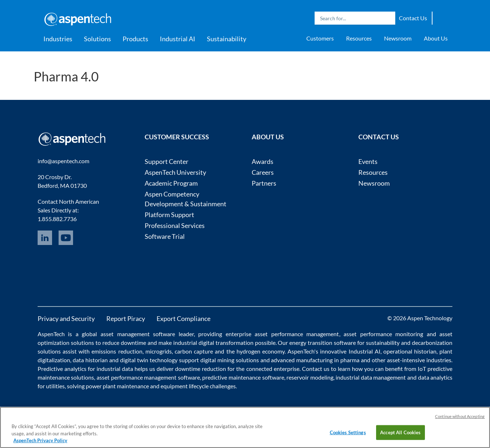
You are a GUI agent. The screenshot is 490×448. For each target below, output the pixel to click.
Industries (58, 39)
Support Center (167, 161)
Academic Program (171, 183)
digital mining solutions (230, 360)
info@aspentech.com (63, 161)
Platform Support (169, 215)
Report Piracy (126, 318)
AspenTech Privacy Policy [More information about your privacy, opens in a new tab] (40, 440)
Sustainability (227, 39)
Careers (263, 172)
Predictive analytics (62, 369)
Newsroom (398, 38)
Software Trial (165, 236)
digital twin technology (149, 360)
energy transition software (323, 343)
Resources (359, 38)
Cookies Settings (348, 432)
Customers (320, 38)
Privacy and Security (66, 318)
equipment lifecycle (185, 386)
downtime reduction (201, 369)
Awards (263, 161)
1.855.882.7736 (57, 219)
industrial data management (371, 377)
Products (135, 39)
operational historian (410, 351)
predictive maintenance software (243, 377)
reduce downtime (124, 343)
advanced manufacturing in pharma (315, 360)
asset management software (138, 334)
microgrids (159, 351)
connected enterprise (273, 369)
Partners (264, 183)
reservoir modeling (310, 377)
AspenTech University (175, 172)
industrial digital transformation (213, 343)
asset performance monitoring (383, 334)
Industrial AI (178, 39)
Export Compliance (184, 318)
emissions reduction (117, 351)
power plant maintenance (117, 386)
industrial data (115, 369)
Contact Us (413, 18)
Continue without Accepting (460, 416)
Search (388, 18)
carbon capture (194, 351)
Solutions (97, 39)
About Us (436, 38)
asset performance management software (148, 377)
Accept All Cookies (400, 432)
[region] (245, 427)
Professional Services (175, 225)
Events (368, 161)
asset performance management (297, 334)
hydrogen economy (261, 351)
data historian (90, 360)
